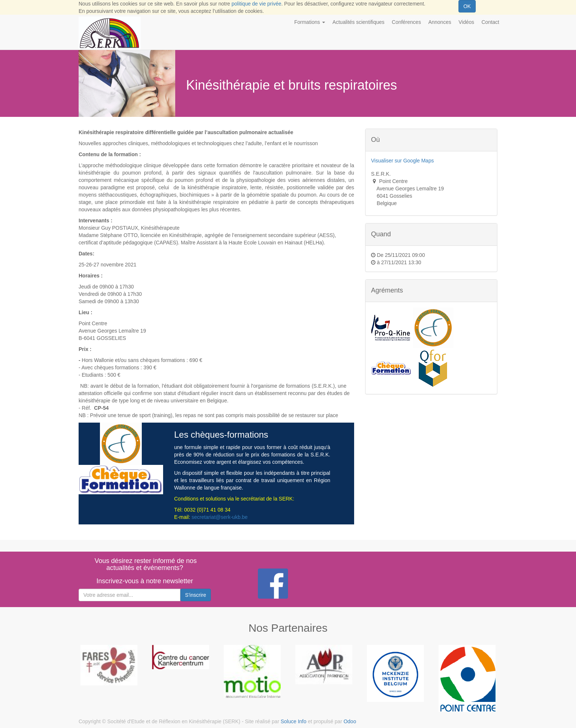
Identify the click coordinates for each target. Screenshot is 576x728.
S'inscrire (196, 595)
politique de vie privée (256, 4)
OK (467, 6)
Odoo (350, 721)
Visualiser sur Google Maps (402, 161)
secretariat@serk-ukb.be (219, 517)
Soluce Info (294, 721)
